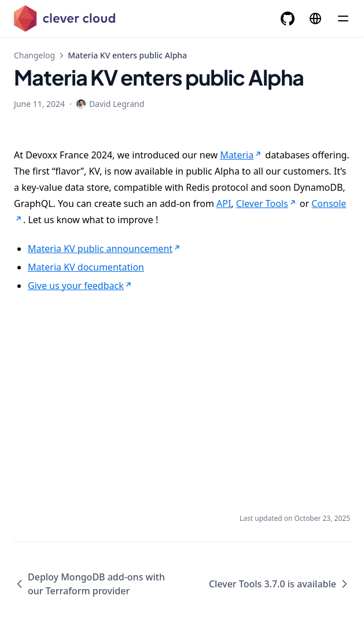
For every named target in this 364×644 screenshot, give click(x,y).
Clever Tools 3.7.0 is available (280, 584)
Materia (241, 155)
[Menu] (343, 18)
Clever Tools (267, 203)
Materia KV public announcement (105, 249)
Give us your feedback (80, 286)
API (224, 203)
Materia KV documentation (86, 267)
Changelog (34, 55)
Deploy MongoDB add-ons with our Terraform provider (89, 584)
